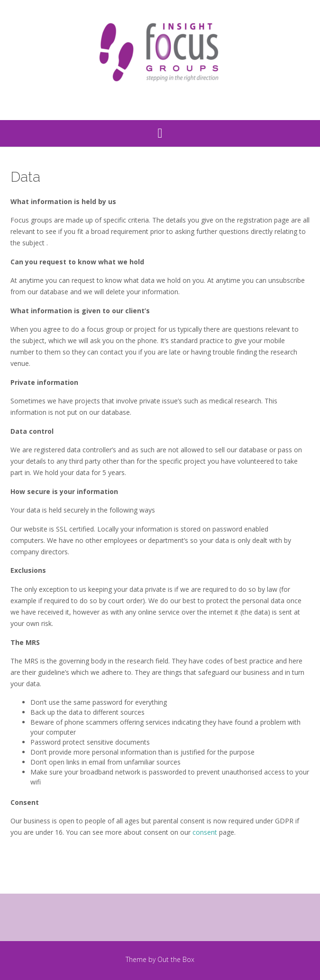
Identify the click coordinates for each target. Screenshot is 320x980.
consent (205, 832)
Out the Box (176, 959)
